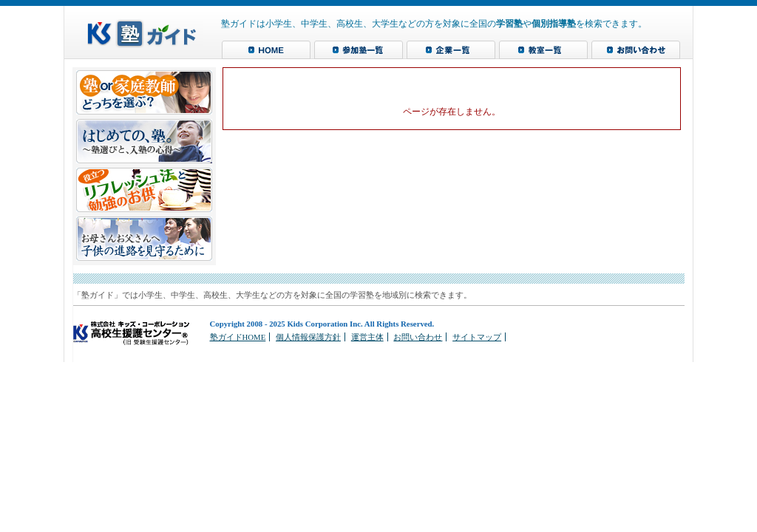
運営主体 (367, 337)
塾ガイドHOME (238, 337)
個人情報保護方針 (308, 337)
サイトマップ (477, 337)
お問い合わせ (418, 337)
